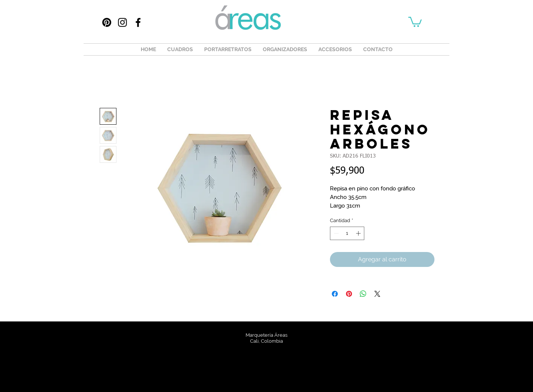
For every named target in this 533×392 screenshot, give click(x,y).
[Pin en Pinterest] (349, 294)
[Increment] (359, 233)
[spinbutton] (347, 233)
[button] (415, 21)
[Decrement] (336, 233)
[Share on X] (377, 294)
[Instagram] (122, 22)
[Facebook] (138, 22)
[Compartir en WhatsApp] (363, 294)
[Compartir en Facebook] (335, 294)
